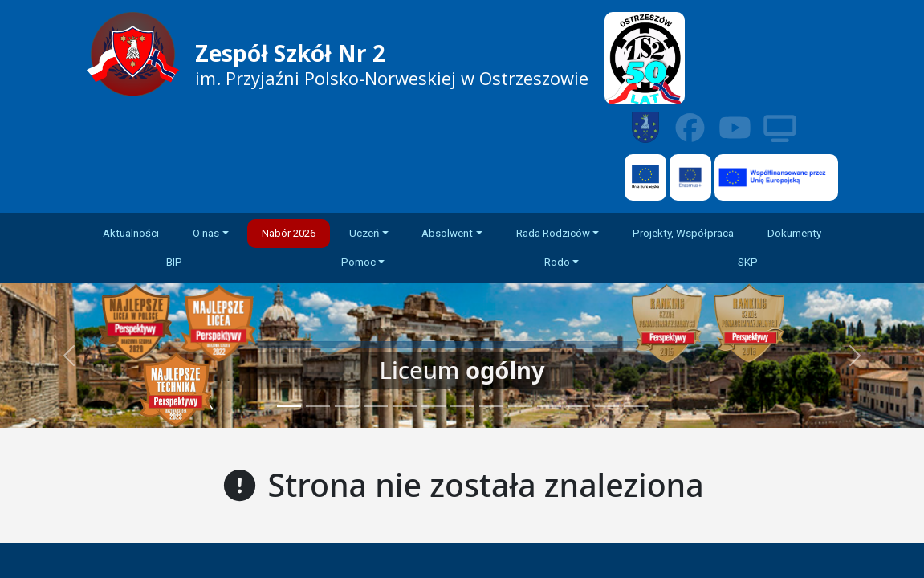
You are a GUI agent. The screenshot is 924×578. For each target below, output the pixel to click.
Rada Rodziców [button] (553, 233)
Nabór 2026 (289, 233)
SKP (748, 262)
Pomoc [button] (358, 262)
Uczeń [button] (364, 233)
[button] (855, 356)
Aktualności (131, 233)
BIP (174, 262)
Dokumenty (794, 233)
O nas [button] (206, 233)
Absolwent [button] (447, 233)
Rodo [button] (557, 262)
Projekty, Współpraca (683, 233)
